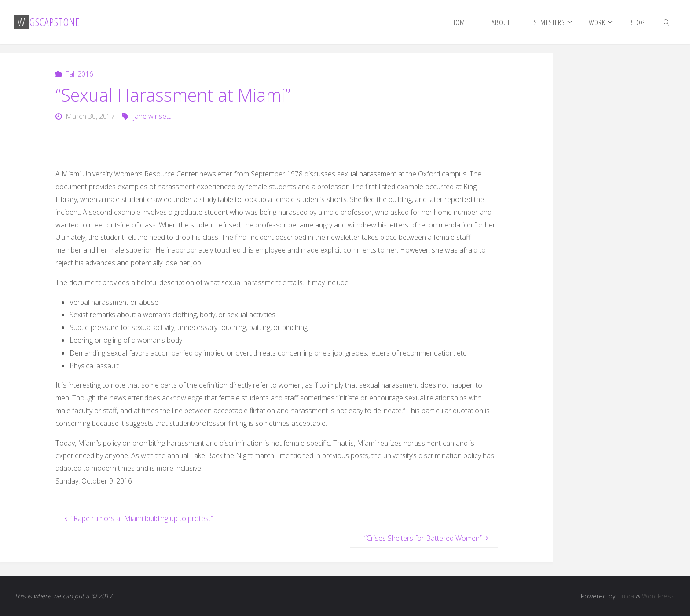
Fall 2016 (79, 74)
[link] (666, 22)
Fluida (625, 596)
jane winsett (152, 116)
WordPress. (659, 596)
